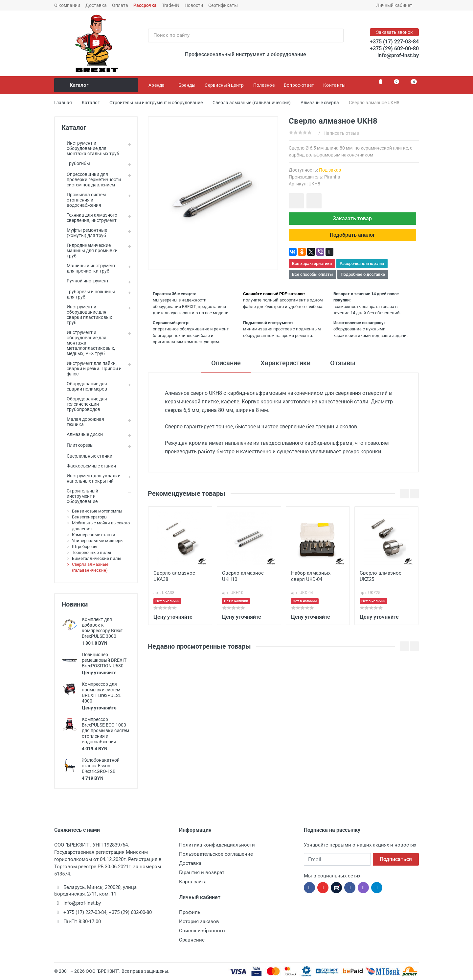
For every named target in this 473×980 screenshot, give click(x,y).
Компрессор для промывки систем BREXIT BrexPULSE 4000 (101, 693)
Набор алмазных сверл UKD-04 (311, 576)
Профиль (190, 912)
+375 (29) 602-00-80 (394, 48)
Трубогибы (76, 163)
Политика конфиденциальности (217, 845)
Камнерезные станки (94, 535)
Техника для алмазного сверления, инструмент (89, 218)
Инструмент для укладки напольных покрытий (91, 478)
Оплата (120, 5)
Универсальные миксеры (98, 541)
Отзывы (343, 363)
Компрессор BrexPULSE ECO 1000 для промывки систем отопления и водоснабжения (105, 730)
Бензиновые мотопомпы (97, 511)
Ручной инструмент (85, 281)
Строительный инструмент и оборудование (80, 496)
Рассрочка (145, 5)
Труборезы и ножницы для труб (88, 294)
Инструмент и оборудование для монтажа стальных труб (90, 148)
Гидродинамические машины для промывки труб (90, 251)
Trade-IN (171, 5)
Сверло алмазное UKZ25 (381, 576)
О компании (67, 5)
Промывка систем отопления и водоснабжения (84, 200)
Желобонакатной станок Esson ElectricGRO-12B (101, 766)
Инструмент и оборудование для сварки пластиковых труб (87, 315)
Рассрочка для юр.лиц (362, 263)
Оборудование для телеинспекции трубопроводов (84, 404)
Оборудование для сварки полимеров (84, 386)
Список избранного (202, 931)
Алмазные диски (82, 434)
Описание (226, 363)
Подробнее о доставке (363, 274)
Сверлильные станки (87, 456)
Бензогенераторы (90, 517)
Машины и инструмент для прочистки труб (89, 268)
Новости (194, 5)
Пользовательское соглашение (216, 854)
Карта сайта (193, 882)
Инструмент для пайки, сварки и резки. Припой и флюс (91, 369)
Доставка (96, 5)
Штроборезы (85, 547)
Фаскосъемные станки (89, 466)
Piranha (332, 177)
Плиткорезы (78, 445)
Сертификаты (223, 5)
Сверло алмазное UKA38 (174, 576)
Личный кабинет (396, 5)
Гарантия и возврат (202, 872)
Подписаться (396, 859)
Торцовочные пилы (91, 552)
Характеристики (285, 363)
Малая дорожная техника (83, 422)
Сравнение (192, 940)
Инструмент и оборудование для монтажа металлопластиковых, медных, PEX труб (88, 343)
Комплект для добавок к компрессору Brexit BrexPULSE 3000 (102, 628)
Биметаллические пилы (97, 558)
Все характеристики (312, 263)
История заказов (199, 921)
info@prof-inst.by (398, 55)
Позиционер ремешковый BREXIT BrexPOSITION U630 (104, 660)
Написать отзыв (341, 133)
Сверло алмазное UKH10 (243, 576)
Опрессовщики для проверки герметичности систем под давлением (91, 179)
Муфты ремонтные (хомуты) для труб (84, 233)
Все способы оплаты (312, 274)
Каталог (97, 85)
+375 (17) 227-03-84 (394, 42)
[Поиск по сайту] (239, 36)
